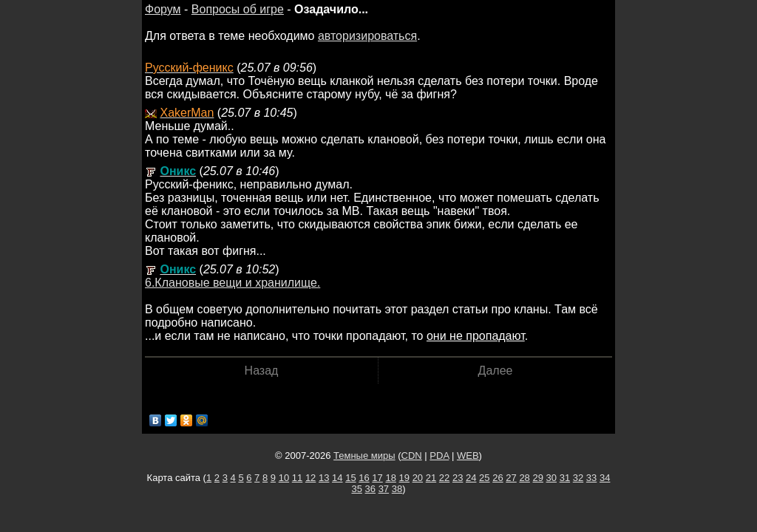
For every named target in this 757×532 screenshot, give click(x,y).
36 (370, 489)
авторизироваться (367, 36)
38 (397, 489)
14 (337, 478)
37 (384, 489)
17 (377, 478)
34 (605, 478)
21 (431, 478)
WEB (468, 456)
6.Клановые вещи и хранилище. (232, 283)
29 (537, 478)
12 (310, 478)
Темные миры (364, 456)
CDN (412, 456)
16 (364, 478)
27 (511, 478)
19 (404, 478)
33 (591, 478)
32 (578, 478)
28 (524, 478)
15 (350, 478)
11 (297, 478)
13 (324, 478)
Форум (163, 9)
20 (418, 478)
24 (471, 478)
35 (356, 489)
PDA (439, 456)
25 (484, 478)
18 (390, 478)
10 (284, 478)
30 (551, 478)
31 (565, 478)
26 (498, 478)
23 (458, 478)
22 (444, 478)
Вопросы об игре (238, 9)
